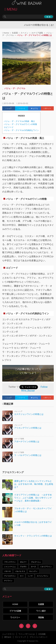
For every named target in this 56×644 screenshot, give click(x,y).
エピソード (9, 127)
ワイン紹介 (41, 611)
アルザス (23, 567)
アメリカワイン (10, 576)
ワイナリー (15, 617)
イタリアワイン (46, 567)
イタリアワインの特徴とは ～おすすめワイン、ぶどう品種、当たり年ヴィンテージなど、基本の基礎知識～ (33, 498)
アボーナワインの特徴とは (27, 441)
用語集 (41, 617)
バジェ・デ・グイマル (15, 88)
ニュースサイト (9, 634)
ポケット (47, 108)
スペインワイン (43, 576)
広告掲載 (42, 634)
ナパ (22, 576)
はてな (34, 108)
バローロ (7, 571)
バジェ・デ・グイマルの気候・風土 (19, 121)
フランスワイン (10, 562)
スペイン (24, 33)
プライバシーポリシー (39, 637)
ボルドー (23, 562)
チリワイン (8, 580)
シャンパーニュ (10, 567)
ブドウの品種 (15, 611)
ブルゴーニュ (36, 562)
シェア (9, 108)
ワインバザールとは (27, 634)
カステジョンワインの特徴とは (29, 414)
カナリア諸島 (37, 33)
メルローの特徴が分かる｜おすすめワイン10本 (33, 524)
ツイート (22, 108)
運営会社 (8, 637)
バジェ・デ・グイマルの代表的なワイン (21, 130)
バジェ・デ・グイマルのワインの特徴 (20, 124)
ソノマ (30, 576)
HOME (15, 604)
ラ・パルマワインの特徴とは (28, 455)
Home (6, 33)
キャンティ (33, 571)
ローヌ (33, 567)
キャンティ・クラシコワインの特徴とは (33, 536)
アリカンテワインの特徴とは (28, 428)
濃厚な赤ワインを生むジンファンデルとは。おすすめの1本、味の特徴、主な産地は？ (34, 484)
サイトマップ (20, 637)
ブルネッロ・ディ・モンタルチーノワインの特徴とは (33, 510)
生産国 (15, 33)
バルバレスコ (20, 571)
